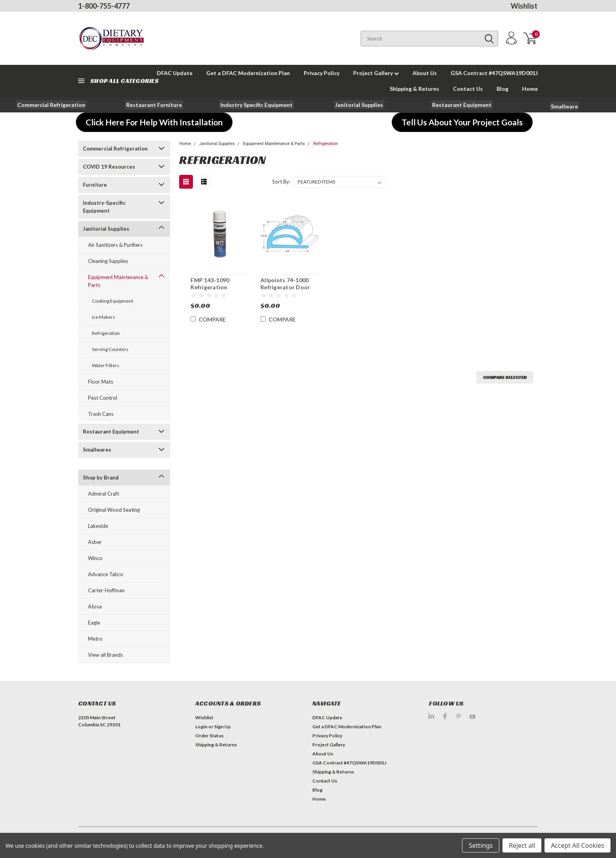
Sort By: (281, 182)
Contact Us (468, 89)
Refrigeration (106, 333)
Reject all (522, 845)
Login (201, 727)
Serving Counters (110, 349)
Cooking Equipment (113, 301)
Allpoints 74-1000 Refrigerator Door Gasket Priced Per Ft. (289, 287)
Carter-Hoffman (106, 590)
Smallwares (97, 450)
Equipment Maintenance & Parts (118, 281)
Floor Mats (101, 382)
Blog (502, 89)
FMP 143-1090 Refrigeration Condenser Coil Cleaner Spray (212, 290)
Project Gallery (376, 73)
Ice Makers (104, 317)
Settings (481, 845)
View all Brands (105, 655)
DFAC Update (327, 717)
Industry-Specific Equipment (104, 207)
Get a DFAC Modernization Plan (248, 73)
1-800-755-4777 (104, 6)
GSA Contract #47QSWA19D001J (494, 73)
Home (530, 89)
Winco (95, 558)
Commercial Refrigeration (115, 149)
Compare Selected (505, 377)
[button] (51, 105)
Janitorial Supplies (106, 229)
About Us (425, 73)
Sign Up (222, 727)
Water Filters (106, 365)
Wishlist (524, 6)
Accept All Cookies (577, 845)
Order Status (209, 736)
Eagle (94, 623)
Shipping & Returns (414, 89)
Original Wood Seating (114, 510)
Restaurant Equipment (111, 432)
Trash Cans (101, 414)
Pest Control (103, 398)
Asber (95, 542)
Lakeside (98, 526)
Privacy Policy (322, 73)
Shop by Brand (101, 478)
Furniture (95, 185)
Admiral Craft (104, 494)
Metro (95, 639)
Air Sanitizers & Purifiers (115, 245)
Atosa (95, 606)
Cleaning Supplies (108, 261)
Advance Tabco (106, 574)
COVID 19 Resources (109, 167)
